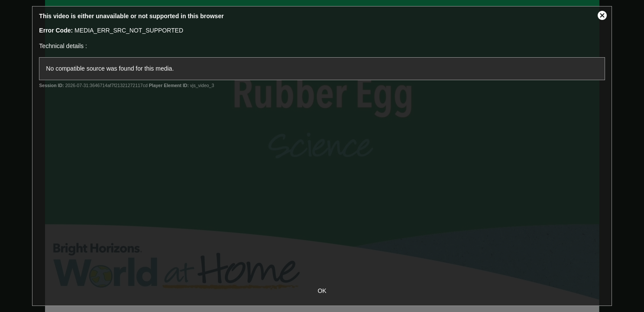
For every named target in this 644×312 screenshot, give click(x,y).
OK (322, 291)
